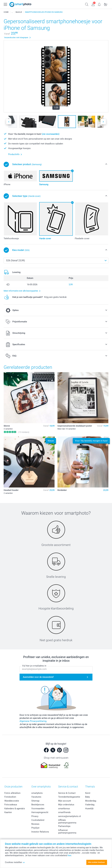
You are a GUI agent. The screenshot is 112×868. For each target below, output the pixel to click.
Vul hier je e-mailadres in (34, 666)
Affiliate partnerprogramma (67, 821)
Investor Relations (40, 832)
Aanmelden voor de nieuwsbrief (38, 677)
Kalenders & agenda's (15, 809)
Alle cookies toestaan (96, 862)
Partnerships (64, 826)
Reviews (35, 824)
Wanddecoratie (12, 801)
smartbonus (64, 809)
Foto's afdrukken (12, 793)
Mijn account (65, 801)
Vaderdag (90, 805)
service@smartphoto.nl (69, 816)
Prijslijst (35, 828)
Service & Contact (67, 793)
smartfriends (64, 812)
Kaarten (8, 812)
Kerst (88, 793)
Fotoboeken (10, 797)
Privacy (35, 816)
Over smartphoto (41, 787)
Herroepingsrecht (40, 812)
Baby (87, 797)
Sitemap (35, 801)
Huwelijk (89, 809)
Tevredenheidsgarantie (69, 797)
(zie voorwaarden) (51, 134)
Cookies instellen (15, 862)
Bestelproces (38, 805)
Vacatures (36, 797)
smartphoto (37, 793)
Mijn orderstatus (66, 805)
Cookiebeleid (38, 820)
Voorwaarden (38, 809)
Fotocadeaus (11, 805)
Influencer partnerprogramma (67, 831)
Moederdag (91, 801)
